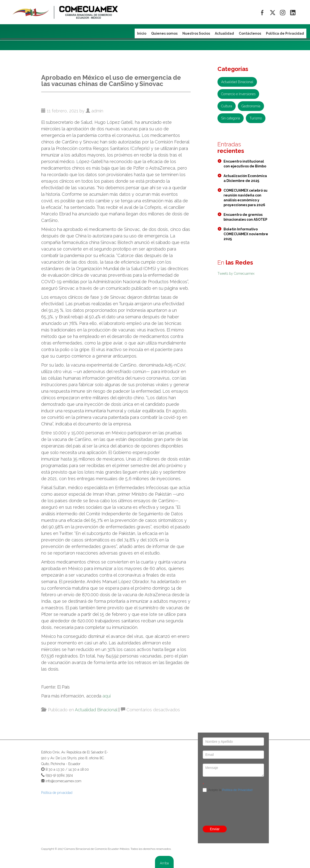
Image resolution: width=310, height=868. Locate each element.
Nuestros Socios (196, 33)
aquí (107, 696)
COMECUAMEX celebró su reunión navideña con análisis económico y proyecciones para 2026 (245, 198)
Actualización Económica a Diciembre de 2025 (245, 178)
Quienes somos (164, 33)
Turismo (256, 118)
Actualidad (224, 33)
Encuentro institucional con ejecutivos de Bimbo (245, 164)
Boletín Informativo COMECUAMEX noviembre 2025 (246, 234)
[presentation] (233, 798)
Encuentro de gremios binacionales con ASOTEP (245, 217)
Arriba (164, 863)
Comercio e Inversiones (238, 94)
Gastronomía (251, 106)
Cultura (227, 106)
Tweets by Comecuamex (236, 274)
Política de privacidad (57, 793)
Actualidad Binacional (96, 710)
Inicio (142, 33)
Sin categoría (231, 118)
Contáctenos (250, 33)
